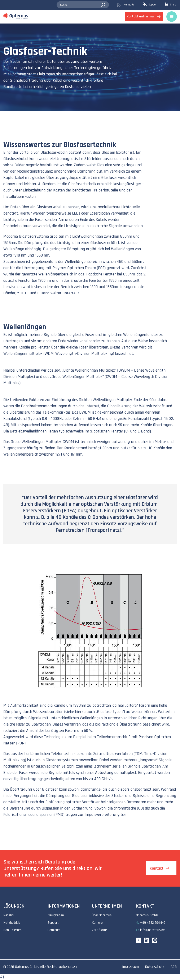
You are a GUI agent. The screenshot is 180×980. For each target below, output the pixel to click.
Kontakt (157, 868)
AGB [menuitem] (174, 967)
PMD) (60, 815)
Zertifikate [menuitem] (99, 930)
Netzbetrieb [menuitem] (12, 923)
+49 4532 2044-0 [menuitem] (153, 923)
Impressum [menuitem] (130, 967)
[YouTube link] (139, 940)
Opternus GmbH (27, 967)
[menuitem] (129, 5)
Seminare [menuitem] (54, 930)
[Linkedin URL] (147, 940)
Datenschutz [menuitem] (155, 967)
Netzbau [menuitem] (9, 915)
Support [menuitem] (53, 923)
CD (141, 808)
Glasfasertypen (110, 712)
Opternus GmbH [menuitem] (147, 915)
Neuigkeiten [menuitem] (56, 915)
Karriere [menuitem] (97, 923)
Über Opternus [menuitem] (102, 915)
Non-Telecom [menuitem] (12, 930)
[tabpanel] (90, 67)
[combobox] (83, 5)
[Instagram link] (155, 940)
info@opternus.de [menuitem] (152, 930)
